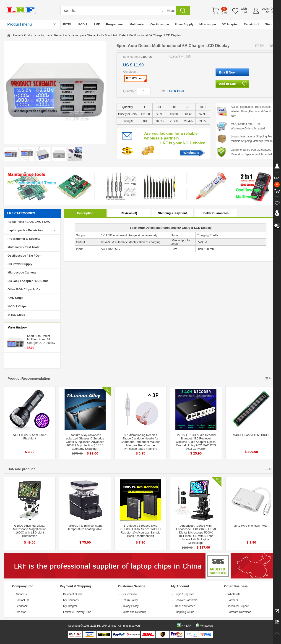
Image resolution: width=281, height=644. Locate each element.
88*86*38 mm (136, 79)
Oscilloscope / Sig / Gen (24, 256)
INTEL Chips (16, 315)
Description (85, 213)
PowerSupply (184, 24)
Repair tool (251, 24)
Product (29, 35)
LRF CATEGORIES (21, 213)
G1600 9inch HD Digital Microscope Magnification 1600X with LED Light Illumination (30, 531)
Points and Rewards (134, 612)
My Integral (70, 606)
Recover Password (186, 600)
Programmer (115, 24)
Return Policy (130, 600)
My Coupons (71, 600)
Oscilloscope (160, 24)
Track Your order (185, 606)
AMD (97, 24)
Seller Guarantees (216, 213)
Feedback (22, 606)
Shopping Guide (184, 612)
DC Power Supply (20, 264)
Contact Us (22, 600)
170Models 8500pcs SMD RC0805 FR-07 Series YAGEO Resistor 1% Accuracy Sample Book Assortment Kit (141, 531)
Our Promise (129, 594)
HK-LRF (186, 626)
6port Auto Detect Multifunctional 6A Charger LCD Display (41, 339)
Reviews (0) (129, 213)
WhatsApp (207, 626)
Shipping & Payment (172, 213)
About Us (21, 594)
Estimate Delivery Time (77, 612)
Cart (224, 13)
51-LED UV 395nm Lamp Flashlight (30, 437)
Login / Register (184, 594)
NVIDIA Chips (17, 306)
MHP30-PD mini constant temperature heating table (85, 527)
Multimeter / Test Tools (23, 247)
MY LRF (271, 12)
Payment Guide (73, 594)
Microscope (208, 24)
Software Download (239, 612)
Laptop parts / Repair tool (52, 35)
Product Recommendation (29, 378)
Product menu (20, 24)
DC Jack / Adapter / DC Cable (28, 281)
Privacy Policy (130, 606)
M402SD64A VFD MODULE (251, 435)
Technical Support (238, 606)
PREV (260, 46)
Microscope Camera (22, 272)
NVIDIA (83, 24)
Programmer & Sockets (24, 239)
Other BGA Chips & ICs (24, 289)
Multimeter (137, 24)
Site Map (21, 612)
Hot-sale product (21, 469)
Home (17, 35)
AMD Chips (15, 298)
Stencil (270, 24)
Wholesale (191, 153)
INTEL (68, 24)
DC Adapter (230, 24)
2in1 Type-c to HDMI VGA (251, 526)
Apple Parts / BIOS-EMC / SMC (29, 222)
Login (265, 9)
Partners (233, 600)
